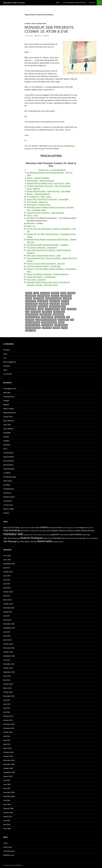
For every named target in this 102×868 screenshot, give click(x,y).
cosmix (29, 298)
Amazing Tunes (9, 397)
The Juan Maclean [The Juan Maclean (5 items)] (92, 538)
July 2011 (7, 700)
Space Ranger (47, 325)
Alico (36, 293)
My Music (92, 3)
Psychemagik (64, 320)
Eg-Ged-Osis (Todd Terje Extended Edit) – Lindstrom (48, 245)
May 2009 (7, 788)
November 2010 (9, 728)
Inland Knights (32, 304)
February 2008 (8, 808)
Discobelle (7, 433)
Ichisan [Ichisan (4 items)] (40, 531)
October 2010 (8, 732)
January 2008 (8, 812)
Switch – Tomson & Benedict (38, 178)
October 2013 (8, 684)
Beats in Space (9, 409)
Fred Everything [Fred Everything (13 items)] (12, 530)
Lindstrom (72, 309)
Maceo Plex (36, 312)
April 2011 (7, 712)
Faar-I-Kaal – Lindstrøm (36, 280)
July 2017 (7, 616)
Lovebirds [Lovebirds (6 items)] (77, 531)
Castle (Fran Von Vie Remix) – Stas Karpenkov (45, 213)
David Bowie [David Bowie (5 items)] (52, 528)
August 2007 (8, 817)
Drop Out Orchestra (54, 298)
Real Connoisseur (33, 322)
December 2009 (9, 760)
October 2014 (8, 668)
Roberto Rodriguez (49, 322)
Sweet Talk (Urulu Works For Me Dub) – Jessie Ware (48, 199)
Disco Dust (7, 425)
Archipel (6, 401)
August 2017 (8, 612)
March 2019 (7, 600)
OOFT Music (8, 481)
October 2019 (8, 592)
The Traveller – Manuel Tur (37, 202)
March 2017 (7, 620)
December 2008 (9, 792)
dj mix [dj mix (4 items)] (64, 528)
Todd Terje (47, 328)
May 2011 (7, 708)
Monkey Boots (46, 314)
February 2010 (8, 752)
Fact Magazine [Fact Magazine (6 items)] (81, 528)
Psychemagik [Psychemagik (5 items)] (86, 535)
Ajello (29, 293)
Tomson (57, 328)
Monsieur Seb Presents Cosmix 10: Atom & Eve (49, 29)
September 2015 (9, 656)
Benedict (55, 293)
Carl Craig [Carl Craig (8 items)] (15, 527)
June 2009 (7, 784)
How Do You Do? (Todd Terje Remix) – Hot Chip (46, 264)
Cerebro (72, 293)
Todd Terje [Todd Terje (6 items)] (33, 542)
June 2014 (7, 676)
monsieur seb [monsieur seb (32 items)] (13, 534)
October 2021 (8, 572)
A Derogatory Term (10, 389)
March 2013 (7, 688)
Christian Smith (44, 296)
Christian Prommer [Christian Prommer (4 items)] (24, 528)
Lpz (28, 312)
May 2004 (7, 825)
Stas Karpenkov (61, 325)
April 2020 (7, 588)
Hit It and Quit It (9, 461)
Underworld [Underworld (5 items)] (57, 542)
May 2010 (7, 740)
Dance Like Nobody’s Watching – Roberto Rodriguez (48, 274)
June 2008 (7, 804)
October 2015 (8, 652)
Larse (41, 309)
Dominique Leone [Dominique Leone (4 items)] (71, 528)
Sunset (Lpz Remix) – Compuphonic (41, 277)
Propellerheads (9, 489)
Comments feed (9, 851)
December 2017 (9, 608)
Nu (68, 317)
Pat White (7, 485)
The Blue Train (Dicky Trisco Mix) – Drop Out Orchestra (49, 186)
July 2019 (7, 596)
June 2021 (7, 576)
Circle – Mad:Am (33, 189)
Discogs (6, 437)
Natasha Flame (47, 317)
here (51, 146)
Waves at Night (9, 509)
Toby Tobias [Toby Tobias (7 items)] (25, 542)
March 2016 (7, 640)
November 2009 (9, 764)
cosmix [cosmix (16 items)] (44, 527)
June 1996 (7, 829)
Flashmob (67, 298)
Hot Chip (66, 301)
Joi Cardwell (31, 306)
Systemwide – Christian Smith (39, 205)
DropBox (6, 441)
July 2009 (7, 780)
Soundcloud (7, 501)
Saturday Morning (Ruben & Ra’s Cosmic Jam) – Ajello (48, 183)
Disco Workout (8, 429)
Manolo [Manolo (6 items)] (83, 531)
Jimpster (65, 304)
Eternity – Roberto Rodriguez (38, 194)
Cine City (55, 296)
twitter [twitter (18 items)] (49, 541)
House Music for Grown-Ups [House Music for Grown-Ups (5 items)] (29, 531)
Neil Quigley (60, 317)
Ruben (62, 322)
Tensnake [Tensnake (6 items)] (82, 538)
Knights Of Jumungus (58, 306)
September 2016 (9, 628)
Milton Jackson (32, 314)
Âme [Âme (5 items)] (62, 542)
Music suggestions (39, 24)
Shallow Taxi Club (33, 325)
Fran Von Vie (31, 301)
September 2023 (9, 564)
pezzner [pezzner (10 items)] (55, 534)
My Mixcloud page (10, 477)
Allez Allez (7, 393)
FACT (5, 449)
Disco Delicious (9, 421)
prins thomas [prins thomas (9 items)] (76, 534)
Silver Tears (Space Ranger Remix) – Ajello (44, 256)
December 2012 (9, 696)
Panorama (30, 320)
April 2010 (7, 744)
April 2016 (7, 636)
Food (5, 354)
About (58, 3)
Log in (5, 843)
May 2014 (7, 680)
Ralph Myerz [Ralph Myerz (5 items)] (16, 538)
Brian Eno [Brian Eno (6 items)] (7, 528)
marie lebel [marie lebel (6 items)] (90, 531)
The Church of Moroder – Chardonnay (42, 248)
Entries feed (8, 847)
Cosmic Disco (8, 417)
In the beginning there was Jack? (75, 3)
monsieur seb (58, 314)
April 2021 (7, 580)
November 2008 (9, 796)
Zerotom (6, 513)
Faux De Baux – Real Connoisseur (41, 181)
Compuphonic (66, 296)
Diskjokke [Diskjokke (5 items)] (59, 528)
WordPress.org (9, 855)
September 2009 (9, 772)
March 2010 (7, 748)
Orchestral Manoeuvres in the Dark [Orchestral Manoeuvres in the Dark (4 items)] (42, 535)
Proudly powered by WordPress (13, 865)
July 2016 (7, 632)
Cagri (63, 293)
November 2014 (9, 664)
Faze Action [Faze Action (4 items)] (90, 528)
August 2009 (8, 776)
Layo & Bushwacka (53, 309)
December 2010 (9, 724)
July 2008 (7, 800)
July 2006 (7, 821)
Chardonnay (31, 296)
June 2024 (7, 560)
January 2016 (8, 644)
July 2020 (7, 584)
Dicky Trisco (39, 298)
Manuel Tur (47, 312)
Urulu (65, 328)
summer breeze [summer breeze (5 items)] (74, 538)
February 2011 (8, 716)
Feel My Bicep (8, 453)
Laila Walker (31, 309)
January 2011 (8, 720)
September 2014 (9, 672)
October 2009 (8, 768)
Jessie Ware (55, 304)
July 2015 (7, 660)
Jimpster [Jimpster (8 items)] (54, 530)
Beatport (6, 405)
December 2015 (9, 648)
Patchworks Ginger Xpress (46, 320)
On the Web (7, 374)
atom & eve (45, 293)
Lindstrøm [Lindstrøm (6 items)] (70, 531)
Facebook (7, 445)
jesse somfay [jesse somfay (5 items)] (47, 531)
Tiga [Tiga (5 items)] (19, 542)
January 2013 (8, 692)
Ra (72, 320)
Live (5, 358)
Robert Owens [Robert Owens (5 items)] (48, 538)
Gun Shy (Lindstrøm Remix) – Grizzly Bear (44, 266)
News (5, 370)
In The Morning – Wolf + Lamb (39, 197)
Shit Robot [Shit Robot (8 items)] (57, 538)
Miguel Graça (59, 312)
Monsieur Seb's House (14, 3)
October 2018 (8, 604)
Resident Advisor (9, 497)
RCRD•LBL (7, 493)
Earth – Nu (31, 226)
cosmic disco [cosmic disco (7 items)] (35, 528)
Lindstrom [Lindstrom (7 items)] (62, 531)
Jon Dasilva (43, 306)
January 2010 (8, 756)
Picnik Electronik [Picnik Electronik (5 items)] (65, 535)
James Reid (44, 304)
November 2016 (9, 624)
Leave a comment (43, 36)
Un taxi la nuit (8, 505)
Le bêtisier (7, 473)
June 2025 (7, 556)
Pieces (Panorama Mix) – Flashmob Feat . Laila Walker (49, 191)
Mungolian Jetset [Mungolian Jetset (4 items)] (28, 535)
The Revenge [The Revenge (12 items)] (10, 541)
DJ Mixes (28, 24)
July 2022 (7, 568)
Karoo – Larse (32, 215)
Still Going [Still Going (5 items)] (65, 538)
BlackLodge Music (10, 413)
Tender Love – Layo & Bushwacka (52, 170)
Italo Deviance (8, 465)
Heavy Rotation (9, 457)
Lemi (64, 309)
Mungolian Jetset (33, 317)
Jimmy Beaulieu (9, 469)
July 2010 (7, 736)
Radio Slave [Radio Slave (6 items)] (8, 538)
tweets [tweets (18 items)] (41, 541)
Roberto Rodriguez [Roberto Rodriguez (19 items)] (32, 538)
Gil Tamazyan (43, 301)
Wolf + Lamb (31, 331)
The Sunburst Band (33, 328)
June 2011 (7, 704)
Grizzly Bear (55, 301)
